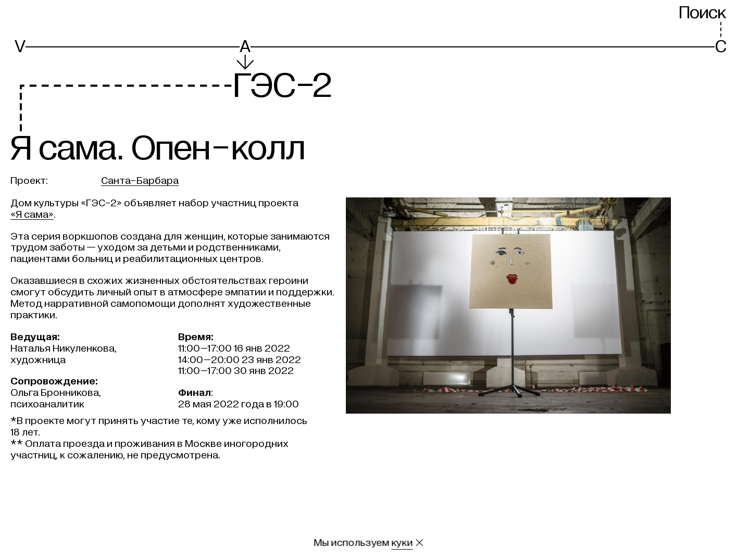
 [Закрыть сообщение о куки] (419, 543)
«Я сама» (32, 214)
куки (402, 543)
